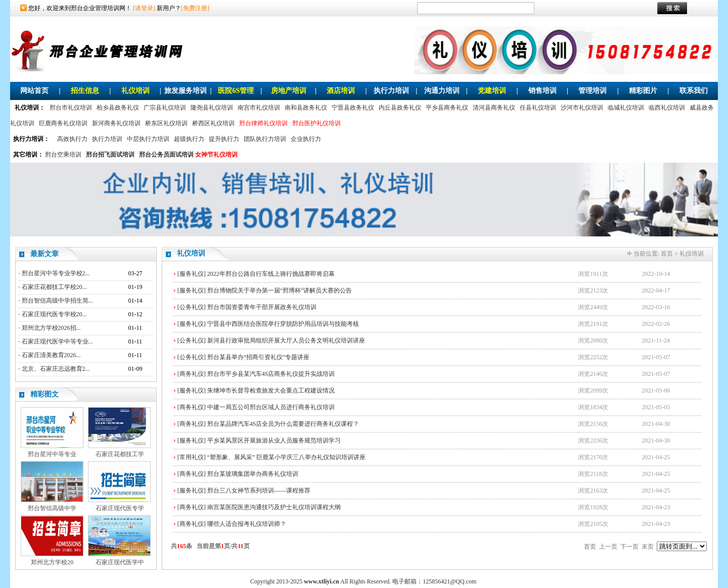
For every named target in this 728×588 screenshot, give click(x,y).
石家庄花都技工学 (120, 454)
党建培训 (492, 91)
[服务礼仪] (192, 274)
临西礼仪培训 (667, 108)
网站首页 (34, 91)
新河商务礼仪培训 (116, 123)
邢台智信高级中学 (52, 508)
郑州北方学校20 (52, 562)
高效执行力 (72, 139)
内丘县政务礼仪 (400, 108)
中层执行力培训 (148, 139)
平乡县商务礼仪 (447, 108)
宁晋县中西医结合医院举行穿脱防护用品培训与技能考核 (283, 324)
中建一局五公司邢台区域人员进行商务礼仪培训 (271, 407)
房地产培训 (289, 91)
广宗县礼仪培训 (165, 108)
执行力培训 (391, 91)
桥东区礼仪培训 (166, 123)
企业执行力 (306, 139)
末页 (648, 547)
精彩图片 (643, 91)
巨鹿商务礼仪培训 (63, 123)
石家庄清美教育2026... (51, 355)
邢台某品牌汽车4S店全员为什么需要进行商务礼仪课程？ (283, 424)
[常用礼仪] (192, 457)
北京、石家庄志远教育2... (56, 369)
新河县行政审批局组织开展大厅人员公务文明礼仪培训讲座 (286, 340)
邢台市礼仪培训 (71, 108)
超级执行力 (189, 139)
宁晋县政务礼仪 (353, 108)
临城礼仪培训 (626, 108)
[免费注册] (195, 8)
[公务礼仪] (192, 307)
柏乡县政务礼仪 (118, 108)
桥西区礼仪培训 (213, 123)
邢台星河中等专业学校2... (56, 273)
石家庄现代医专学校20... (54, 314)
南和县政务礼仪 (306, 108)
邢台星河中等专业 (52, 454)
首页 (667, 254)
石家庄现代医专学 (120, 508)
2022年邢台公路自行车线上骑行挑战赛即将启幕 (271, 274)
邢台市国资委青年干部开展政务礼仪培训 (262, 307)
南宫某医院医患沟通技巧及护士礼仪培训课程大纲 (274, 507)
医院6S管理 (236, 91)
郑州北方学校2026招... (51, 328)
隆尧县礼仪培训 (212, 108)
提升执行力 (224, 139)
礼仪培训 (135, 91)
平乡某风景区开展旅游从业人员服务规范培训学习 (274, 440)
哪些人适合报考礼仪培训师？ (247, 524)
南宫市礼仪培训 (259, 108)
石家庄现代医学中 (120, 562)
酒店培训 (341, 91)
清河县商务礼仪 (494, 108)
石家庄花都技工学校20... (54, 287)
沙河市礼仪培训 (582, 108)
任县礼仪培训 (538, 108)
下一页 (629, 547)
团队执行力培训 (265, 139)
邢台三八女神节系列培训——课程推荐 (259, 491)
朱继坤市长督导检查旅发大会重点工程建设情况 (271, 390)
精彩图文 (44, 394)
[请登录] (144, 8)
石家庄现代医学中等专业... (57, 341)
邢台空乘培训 (63, 155)
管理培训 (593, 91)
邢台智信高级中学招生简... (57, 301)
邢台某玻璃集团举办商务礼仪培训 (253, 474)
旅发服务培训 (186, 91)
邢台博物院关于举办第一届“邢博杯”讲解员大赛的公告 (280, 290)
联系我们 (694, 91)
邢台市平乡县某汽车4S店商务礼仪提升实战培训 (271, 374)
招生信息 (85, 91)
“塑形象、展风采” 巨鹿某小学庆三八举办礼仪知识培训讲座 (287, 457)
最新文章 (44, 254)
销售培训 (542, 91)
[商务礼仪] (192, 374)
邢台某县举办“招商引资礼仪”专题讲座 (259, 357)
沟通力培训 (442, 91)
